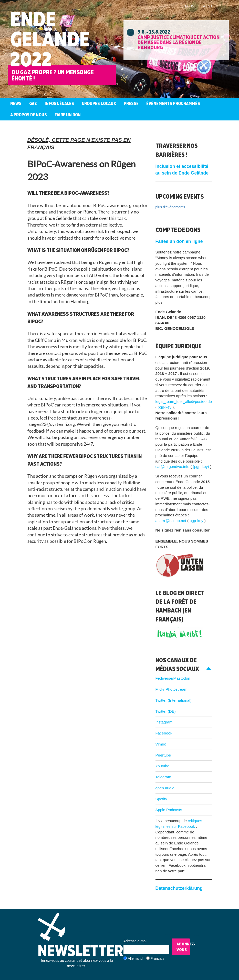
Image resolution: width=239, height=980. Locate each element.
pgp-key (165, 407)
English (206, 6)
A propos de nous (29, 115)
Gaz (33, 103)
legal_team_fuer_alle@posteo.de (184, 401)
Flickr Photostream (172, 689)
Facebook (164, 733)
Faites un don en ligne (179, 241)
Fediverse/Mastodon (173, 678)
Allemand (135, 958)
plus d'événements (170, 207)
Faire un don (68, 115)
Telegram (163, 777)
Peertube (163, 755)
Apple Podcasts (169, 810)
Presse (131, 103)
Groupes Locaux (99, 103)
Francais (158, 958)
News (16, 103)
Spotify (161, 799)
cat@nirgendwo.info (173, 467)
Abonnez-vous (183, 947)
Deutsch (191, 6)
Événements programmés (173, 103)
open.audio (165, 788)
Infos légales (59, 103)
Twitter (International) (174, 700)
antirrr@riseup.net (171, 521)
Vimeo (161, 744)
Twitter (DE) (166, 711)
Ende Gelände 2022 (50, 39)
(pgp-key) (202, 467)
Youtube (163, 766)
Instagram (164, 722)
